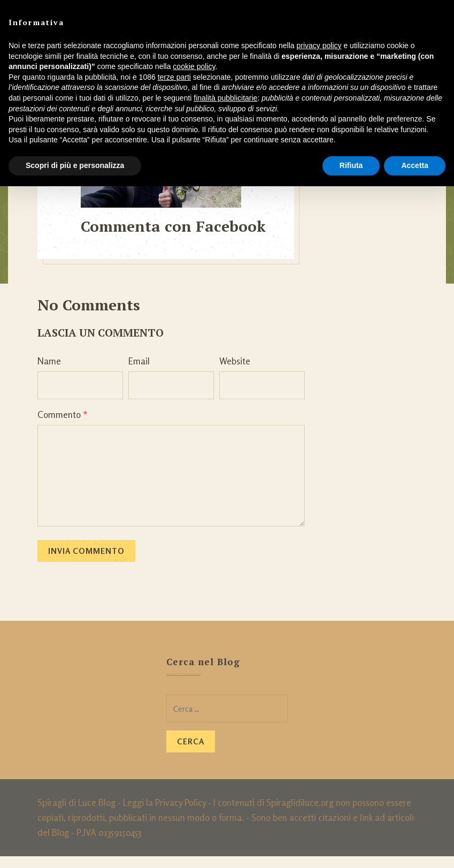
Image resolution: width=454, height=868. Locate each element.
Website (235, 373)
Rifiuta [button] (351, 165)
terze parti (174, 77)
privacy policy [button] (319, 45)
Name (49, 373)
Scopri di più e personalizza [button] (75, 165)
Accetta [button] (415, 165)
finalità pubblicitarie (225, 98)
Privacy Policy (180, 814)
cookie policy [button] (194, 66)
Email (139, 373)
